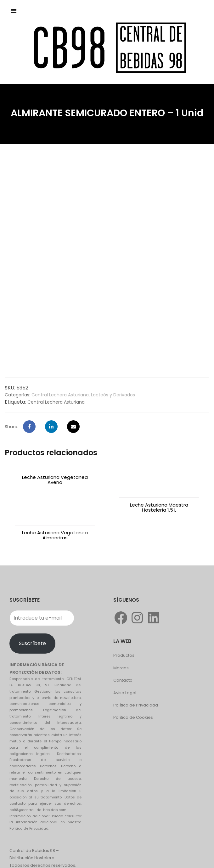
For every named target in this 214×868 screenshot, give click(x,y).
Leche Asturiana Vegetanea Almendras (55, 507)
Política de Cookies (133, 690)
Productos (124, 628)
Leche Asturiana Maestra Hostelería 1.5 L (159, 480)
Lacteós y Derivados (113, 395)
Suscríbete (32, 616)
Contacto (123, 652)
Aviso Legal (125, 665)
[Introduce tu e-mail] (42, 590)
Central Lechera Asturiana (60, 395)
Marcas (121, 640)
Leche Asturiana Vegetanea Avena (55, 480)
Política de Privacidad (136, 677)
